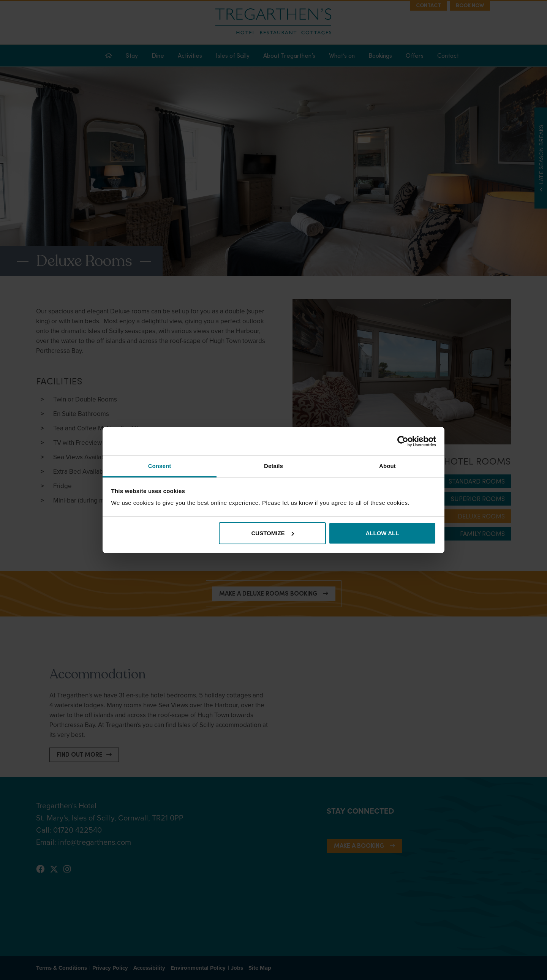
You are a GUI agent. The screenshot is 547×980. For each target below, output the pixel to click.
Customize (273, 533)
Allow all (383, 533)
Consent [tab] (160, 466)
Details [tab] (273, 466)
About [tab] (387, 466)
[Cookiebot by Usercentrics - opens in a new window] (403, 441)
